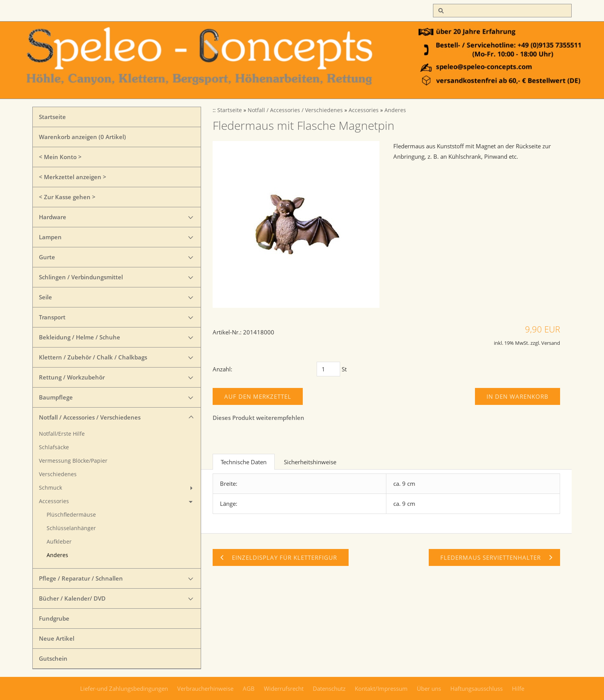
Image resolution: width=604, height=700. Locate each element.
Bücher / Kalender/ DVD (72, 598)
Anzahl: (222, 369)
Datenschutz (329, 688)
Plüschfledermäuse (71, 515)
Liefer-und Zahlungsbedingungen (124, 688)
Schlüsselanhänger (71, 528)
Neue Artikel (57, 638)
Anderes (57, 555)
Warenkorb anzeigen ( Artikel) (82, 137)
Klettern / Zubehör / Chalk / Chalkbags (93, 357)
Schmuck (50, 488)
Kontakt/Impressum (381, 688)
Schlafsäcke (54, 447)
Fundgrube (54, 618)
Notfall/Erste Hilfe (62, 434)
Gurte (47, 257)
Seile (45, 297)
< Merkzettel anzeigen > (73, 177)
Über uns (429, 688)
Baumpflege (56, 397)
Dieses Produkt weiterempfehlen (258, 418)
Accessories (54, 501)
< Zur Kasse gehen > (67, 197)
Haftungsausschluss (476, 688)
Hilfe (518, 688)
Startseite (52, 117)
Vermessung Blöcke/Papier (73, 461)
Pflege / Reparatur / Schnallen (81, 578)
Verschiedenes (58, 474)
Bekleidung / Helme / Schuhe (80, 337)
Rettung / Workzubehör (72, 377)
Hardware (53, 217)
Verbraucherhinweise (205, 688)
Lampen (50, 237)
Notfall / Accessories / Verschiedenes (90, 417)
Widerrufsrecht (284, 688)
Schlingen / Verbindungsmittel (81, 277)
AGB (249, 688)
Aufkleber (59, 542)
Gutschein (53, 658)
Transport (52, 317)
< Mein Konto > (60, 157)
